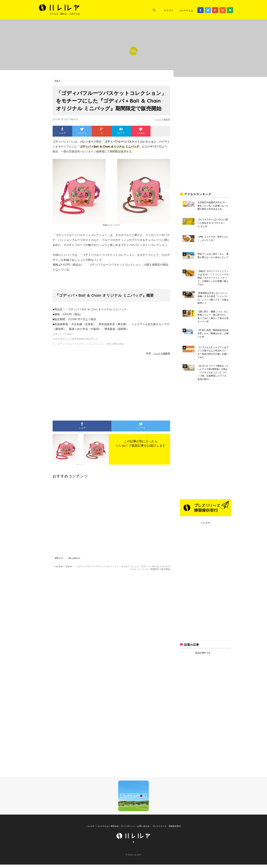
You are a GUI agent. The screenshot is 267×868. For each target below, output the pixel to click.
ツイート (82, 131)
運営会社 (115, 829)
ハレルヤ (206, 523)
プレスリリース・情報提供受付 (166, 829)
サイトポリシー (128, 829)
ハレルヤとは (186, 10)
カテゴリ (169, 10)
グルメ (58, 81)
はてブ (121, 131)
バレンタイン (74, 559)
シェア (62, 131)
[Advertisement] (80, 386)
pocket (141, 131)
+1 (101, 131)
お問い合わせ (143, 829)
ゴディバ (59, 559)
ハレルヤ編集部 (162, 119)
